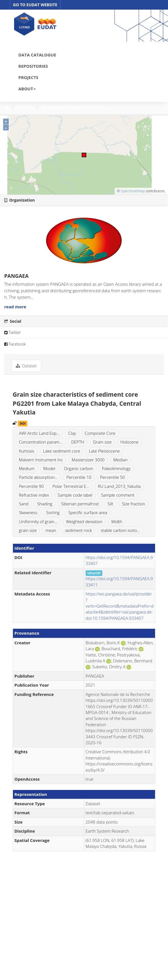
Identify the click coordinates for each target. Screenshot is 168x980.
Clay (72, 433)
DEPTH (78, 442)
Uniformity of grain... (38, 521)
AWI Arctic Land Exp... (39, 433)
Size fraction (134, 504)
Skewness (28, 512)
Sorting (53, 512)
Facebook (15, 344)
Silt (110, 504)
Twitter (13, 332)
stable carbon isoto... (120, 530)
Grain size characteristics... (75, 107)
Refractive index (34, 495)
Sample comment (118, 495)
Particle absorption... (38, 477)
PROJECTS (28, 77)
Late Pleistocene (104, 451)
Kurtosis (27, 451)
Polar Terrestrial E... (71, 486)
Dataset (25, 107)
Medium (27, 468)
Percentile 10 (79, 477)
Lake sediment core (62, 451)
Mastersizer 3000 (88, 460)
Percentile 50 (112, 477)
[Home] (7, 107)
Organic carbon (79, 468)
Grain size (102, 442)
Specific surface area (88, 512)
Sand (24, 504)
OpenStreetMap (133, 191)
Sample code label (75, 495)
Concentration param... (41, 442)
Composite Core (100, 433)
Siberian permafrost (80, 504)
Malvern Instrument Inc (41, 460)
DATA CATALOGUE (37, 55)
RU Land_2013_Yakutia (119, 486)
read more (15, 307)
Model (49, 468)
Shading (45, 504)
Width (117, 521)
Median (120, 460)
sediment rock (78, 530)
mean (51, 530)
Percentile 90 (31, 486)
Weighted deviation (84, 521)
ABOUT (27, 89)
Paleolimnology (116, 468)
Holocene (129, 442)
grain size (28, 530)
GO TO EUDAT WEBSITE (35, 5)
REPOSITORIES (33, 66)
